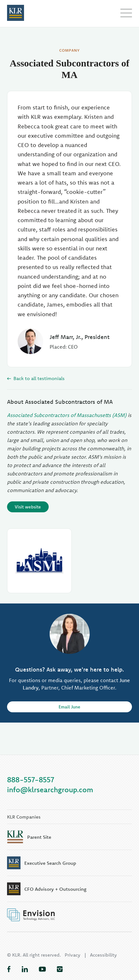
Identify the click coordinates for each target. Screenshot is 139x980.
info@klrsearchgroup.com (50, 789)
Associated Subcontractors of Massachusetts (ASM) (67, 415)
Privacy (73, 955)
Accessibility (103, 955)
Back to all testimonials (36, 378)
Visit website (28, 507)
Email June (69, 707)
